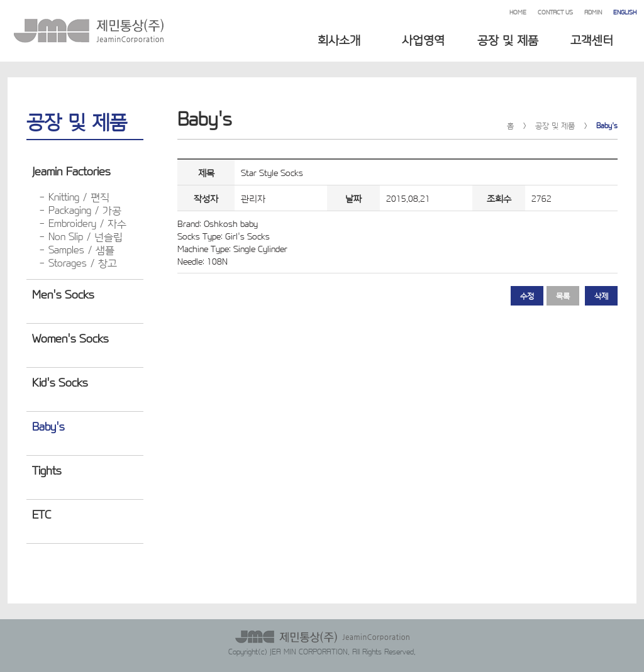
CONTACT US (555, 12)
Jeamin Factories (71, 170)
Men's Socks (63, 294)
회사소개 (339, 39)
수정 (527, 295)
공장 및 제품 (508, 39)
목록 (563, 295)
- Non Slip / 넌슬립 (81, 236)
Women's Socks (70, 338)
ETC (42, 514)
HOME (518, 12)
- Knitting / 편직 (74, 196)
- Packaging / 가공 (80, 210)
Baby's (48, 426)
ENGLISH (625, 12)
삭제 (601, 295)
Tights (47, 470)
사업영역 (423, 39)
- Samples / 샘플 (77, 249)
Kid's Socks (60, 382)
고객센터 (592, 39)
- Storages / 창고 (78, 262)
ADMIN (593, 12)
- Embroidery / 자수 (83, 223)
